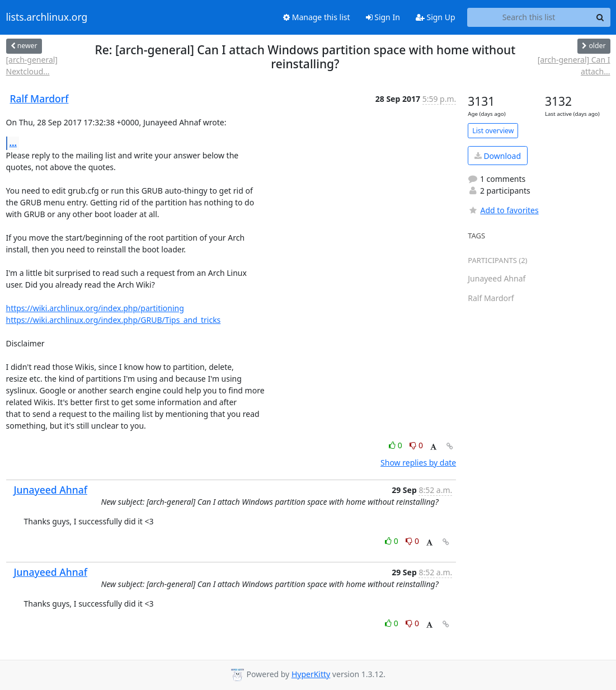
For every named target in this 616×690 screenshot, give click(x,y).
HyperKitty (311, 674)
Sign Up (436, 17)
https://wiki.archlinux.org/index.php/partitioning (95, 308)
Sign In (383, 17)
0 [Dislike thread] (416, 445)
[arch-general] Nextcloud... (32, 65)
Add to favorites (503, 210)
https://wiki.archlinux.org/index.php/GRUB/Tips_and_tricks (114, 320)
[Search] (600, 17)
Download (498, 156)
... (13, 143)
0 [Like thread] (396, 445)
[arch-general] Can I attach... (574, 65)
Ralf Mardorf (39, 98)
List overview (493, 131)
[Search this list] (529, 17)
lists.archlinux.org (47, 17)
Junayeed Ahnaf (51, 490)
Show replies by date (418, 463)
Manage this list (317, 17)
